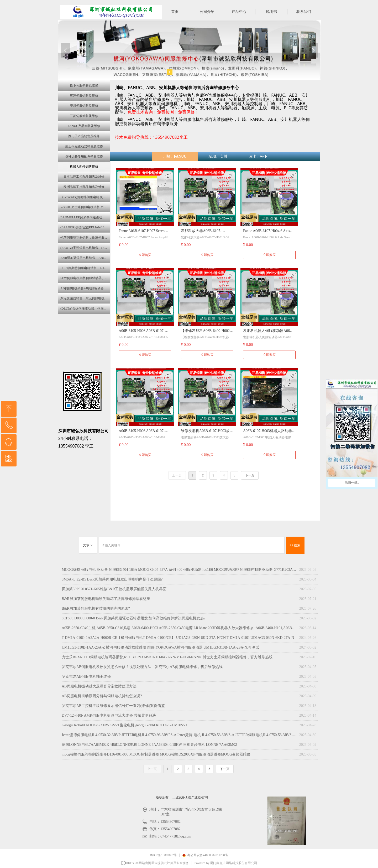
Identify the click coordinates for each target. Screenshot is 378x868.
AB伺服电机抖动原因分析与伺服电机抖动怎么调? (102, 696)
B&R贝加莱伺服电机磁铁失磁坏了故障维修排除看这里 (106, 599)
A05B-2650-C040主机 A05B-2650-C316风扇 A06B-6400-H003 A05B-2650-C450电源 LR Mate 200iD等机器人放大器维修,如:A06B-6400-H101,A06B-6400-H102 (179, 628)
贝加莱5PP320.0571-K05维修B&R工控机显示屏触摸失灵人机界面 (114, 589)
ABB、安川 (218, 156)
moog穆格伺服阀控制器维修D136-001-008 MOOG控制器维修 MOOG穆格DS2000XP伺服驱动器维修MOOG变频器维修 (156, 754)
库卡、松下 (258, 156)
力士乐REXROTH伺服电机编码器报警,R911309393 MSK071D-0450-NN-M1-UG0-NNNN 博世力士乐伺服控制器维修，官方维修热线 (167, 657)
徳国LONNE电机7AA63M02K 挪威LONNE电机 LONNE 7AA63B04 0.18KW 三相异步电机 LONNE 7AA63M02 (149, 745)
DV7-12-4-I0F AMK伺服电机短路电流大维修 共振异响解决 (109, 715)
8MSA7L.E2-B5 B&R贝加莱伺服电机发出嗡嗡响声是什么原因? (112, 579)
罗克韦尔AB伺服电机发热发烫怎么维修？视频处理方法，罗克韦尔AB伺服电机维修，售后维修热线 (142, 667)
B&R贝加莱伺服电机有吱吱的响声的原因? (96, 608)
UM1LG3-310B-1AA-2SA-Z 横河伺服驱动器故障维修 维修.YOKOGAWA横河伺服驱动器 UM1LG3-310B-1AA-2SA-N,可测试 (160, 647)
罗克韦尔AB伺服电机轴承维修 (86, 677)
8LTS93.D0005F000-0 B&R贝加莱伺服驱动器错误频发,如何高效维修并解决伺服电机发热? (133, 618)
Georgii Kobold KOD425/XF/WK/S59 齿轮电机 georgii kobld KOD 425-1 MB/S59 (124, 725)
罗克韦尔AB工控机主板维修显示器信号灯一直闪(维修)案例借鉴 (113, 706)
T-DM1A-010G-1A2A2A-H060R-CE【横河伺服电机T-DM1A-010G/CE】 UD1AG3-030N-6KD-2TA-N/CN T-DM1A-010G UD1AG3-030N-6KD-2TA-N (178, 638)
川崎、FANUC (175, 156)
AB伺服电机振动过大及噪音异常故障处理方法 (99, 686)
